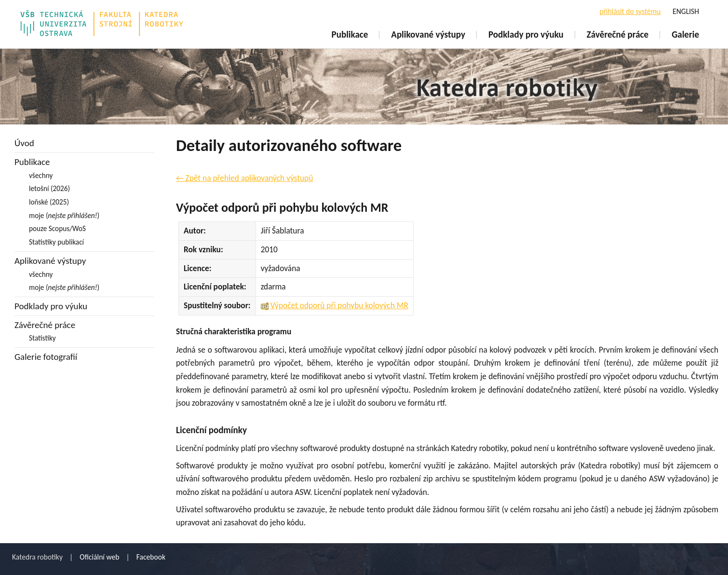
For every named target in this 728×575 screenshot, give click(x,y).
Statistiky (42, 338)
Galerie (685, 34)
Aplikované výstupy (428, 34)
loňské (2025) (49, 202)
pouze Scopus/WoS (57, 228)
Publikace (350, 34)
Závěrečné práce (618, 34)
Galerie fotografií (46, 357)
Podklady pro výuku (526, 34)
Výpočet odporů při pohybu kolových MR (339, 305)
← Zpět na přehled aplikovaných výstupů (244, 178)
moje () (64, 215)
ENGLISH (686, 11)
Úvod (24, 143)
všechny (41, 175)
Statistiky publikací (56, 242)
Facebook (151, 557)
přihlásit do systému (630, 11)
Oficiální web (99, 557)
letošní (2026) (49, 188)
